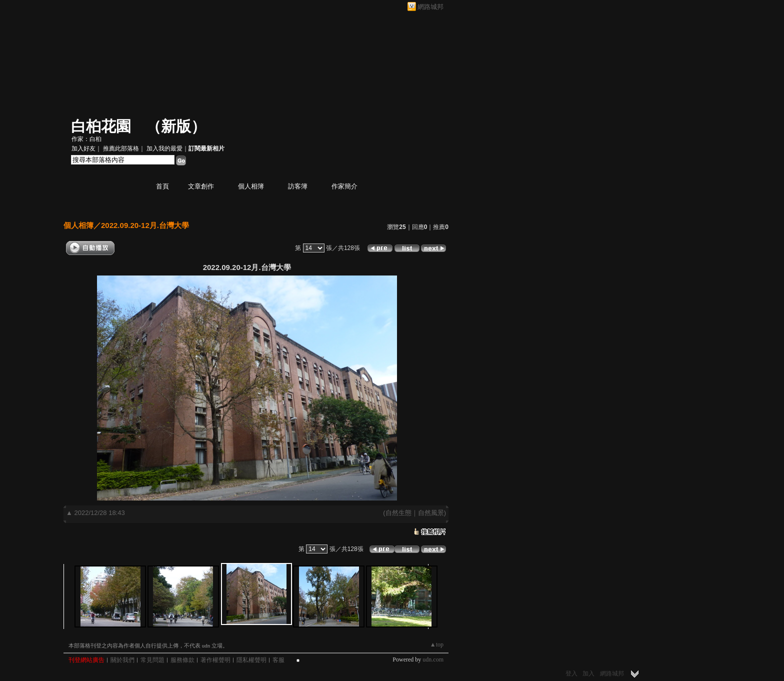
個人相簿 (251, 186)
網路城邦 (430, 7)
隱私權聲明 (251, 660)
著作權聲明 (215, 660)
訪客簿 (298, 186)
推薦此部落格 (121, 148)
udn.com (433, 659)
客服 (278, 660)
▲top (437, 644)
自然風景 (431, 513)
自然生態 (398, 513)
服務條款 (182, 660)
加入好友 (83, 148)
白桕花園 (101, 126)
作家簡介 (344, 186)
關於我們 (122, 660)
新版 (176, 126)
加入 (588, 673)
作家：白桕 (86, 139)
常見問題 (152, 660)
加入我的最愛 (164, 148)
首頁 (162, 186)
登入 (571, 673)
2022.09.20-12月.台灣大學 (145, 225)
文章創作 (201, 186)
